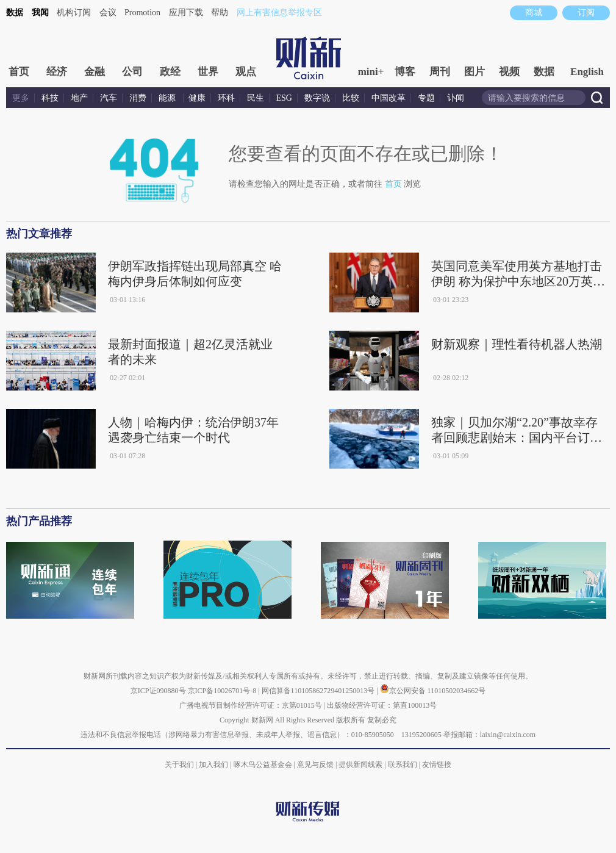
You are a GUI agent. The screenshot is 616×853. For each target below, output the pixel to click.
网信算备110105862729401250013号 (319, 691)
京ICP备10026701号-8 (223, 691)
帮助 (220, 13)
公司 (132, 72)
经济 (57, 72)
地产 (79, 98)
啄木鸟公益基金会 (264, 765)
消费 (138, 98)
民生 (256, 98)
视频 (509, 72)
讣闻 (456, 98)
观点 (246, 72)
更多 (21, 98)
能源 (168, 98)
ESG (284, 98)
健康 (197, 98)
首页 (19, 72)
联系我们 (403, 765)
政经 (170, 72)
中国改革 (389, 98)
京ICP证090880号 (158, 691)
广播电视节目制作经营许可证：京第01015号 (251, 705)
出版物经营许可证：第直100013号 (382, 705)
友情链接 (437, 765)
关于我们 (179, 765)
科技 (50, 98)
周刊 (440, 72)
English (587, 72)
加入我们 (213, 765)
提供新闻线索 (360, 765)
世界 (208, 72)
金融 (95, 72)
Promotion (142, 13)
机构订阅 (74, 13)
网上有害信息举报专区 (279, 13)
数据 (15, 13)
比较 (351, 98)
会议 (108, 13)
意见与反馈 (315, 765)
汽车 (109, 98)
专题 (426, 98)
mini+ (371, 72)
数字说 (317, 98)
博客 (405, 72)
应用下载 (186, 13)
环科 (226, 98)
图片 (475, 72)
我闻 (40, 13)
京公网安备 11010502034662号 (433, 691)
